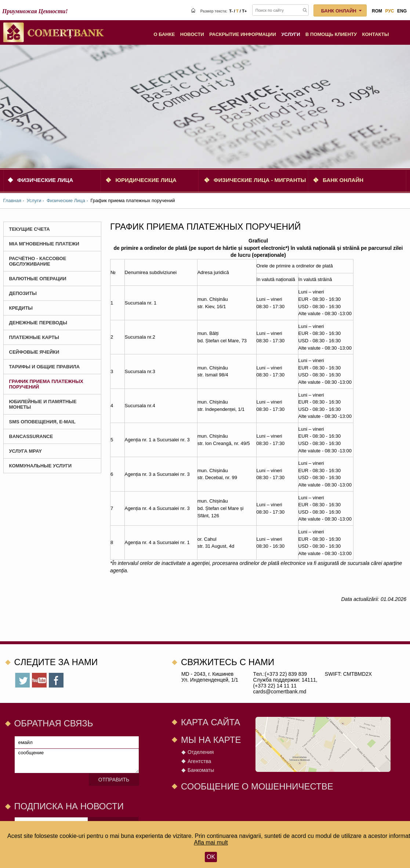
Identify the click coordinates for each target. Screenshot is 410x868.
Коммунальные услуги (41, 466)
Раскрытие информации (243, 34)
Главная (12, 200)
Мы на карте (211, 740)
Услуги (291, 34)
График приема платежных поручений (46, 384)
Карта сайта (211, 722)
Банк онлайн (343, 180)
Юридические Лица (146, 180)
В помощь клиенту (331, 34)
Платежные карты (34, 337)
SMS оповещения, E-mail (42, 422)
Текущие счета (30, 229)
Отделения (201, 752)
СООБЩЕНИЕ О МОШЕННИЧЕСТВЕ (257, 786)
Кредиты (21, 308)
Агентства (199, 761)
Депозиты (23, 293)
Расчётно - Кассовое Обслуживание (38, 261)
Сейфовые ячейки (34, 352)
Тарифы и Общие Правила (45, 367)
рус (390, 11)
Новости (192, 34)
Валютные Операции (38, 279)
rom (377, 11)
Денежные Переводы (38, 323)
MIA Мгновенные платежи (44, 244)
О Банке (164, 34)
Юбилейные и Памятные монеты (43, 404)
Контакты (376, 34)
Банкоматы (201, 770)
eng (402, 11)
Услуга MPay (26, 451)
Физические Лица (45, 180)
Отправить (114, 780)
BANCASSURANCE (31, 436)
